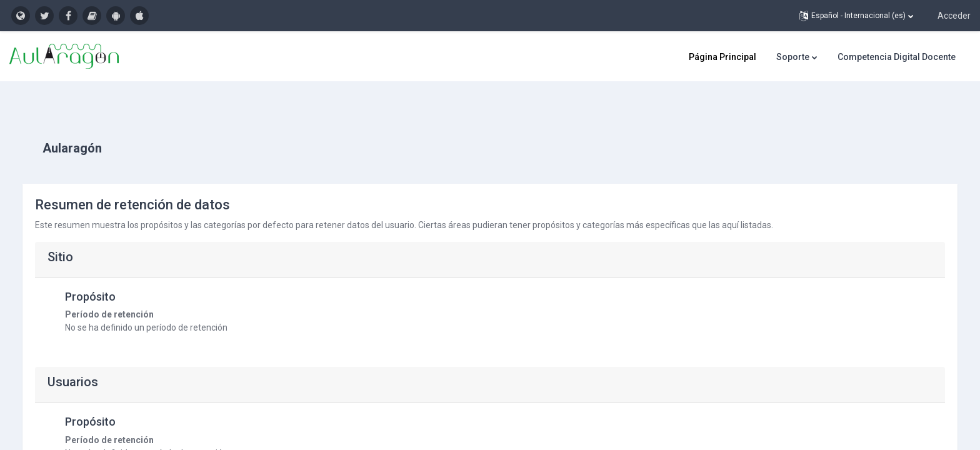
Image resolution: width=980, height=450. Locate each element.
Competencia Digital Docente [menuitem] (897, 57)
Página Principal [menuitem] (722, 57)
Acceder (954, 16)
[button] (856, 16)
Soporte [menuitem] (793, 57)
